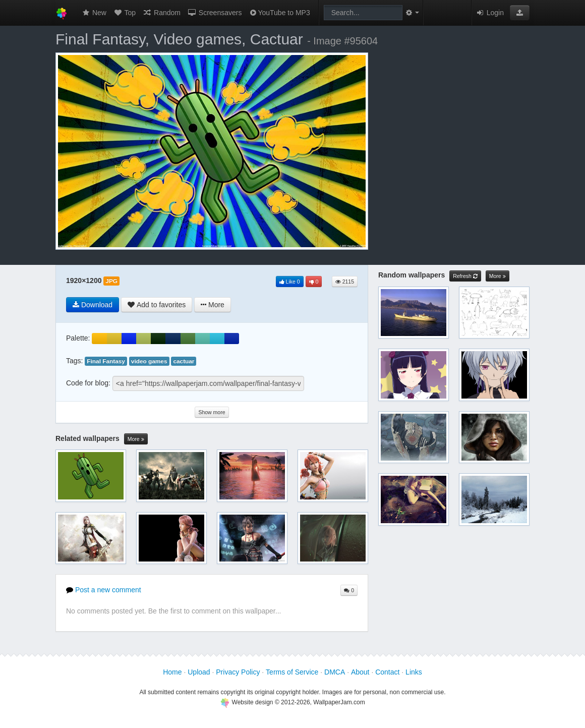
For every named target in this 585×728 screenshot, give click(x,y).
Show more (212, 412)
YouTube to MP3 (279, 13)
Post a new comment (104, 590)
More (136, 439)
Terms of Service (292, 672)
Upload (199, 672)
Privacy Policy (238, 672)
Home (172, 672)
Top (125, 13)
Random (162, 13)
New (94, 13)
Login (490, 13)
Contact (387, 672)
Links (414, 672)
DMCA (335, 672)
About (360, 672)
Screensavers (215, 13)
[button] (520, 13)
